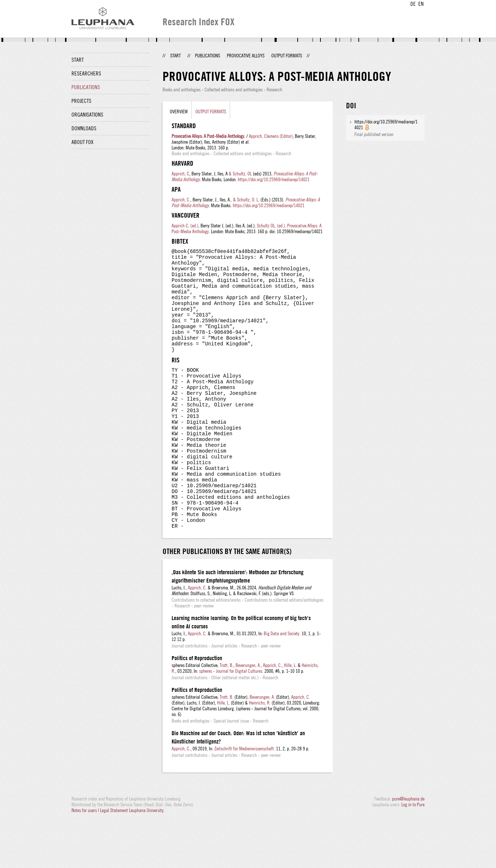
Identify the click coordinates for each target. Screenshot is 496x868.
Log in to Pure (413, 854)
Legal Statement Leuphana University (132, 860)
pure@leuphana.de (408, 849)
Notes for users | (86, 860)
